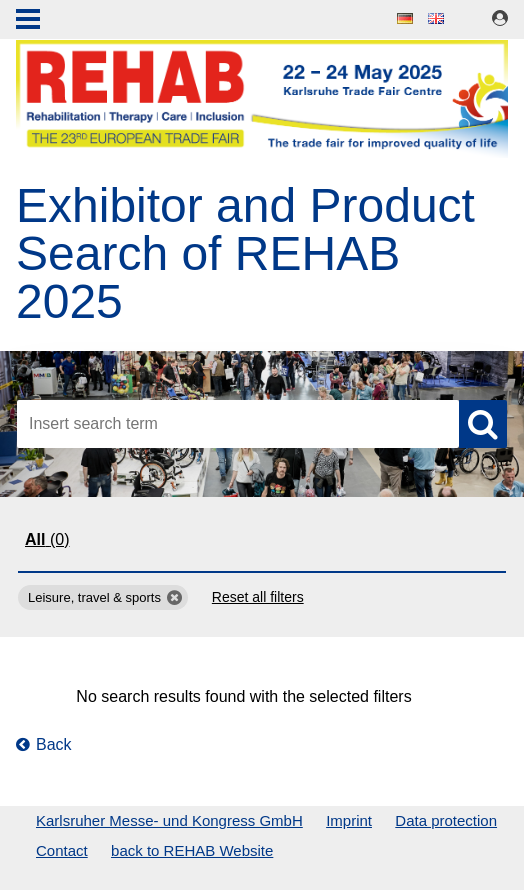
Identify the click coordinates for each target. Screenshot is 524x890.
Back (44, 744)
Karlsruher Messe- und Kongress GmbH (169, 820)
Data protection (446, 820)
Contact (62, 850)
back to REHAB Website (192, 850)
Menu (28, 21)
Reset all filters (258, 597)
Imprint (349, 820)
